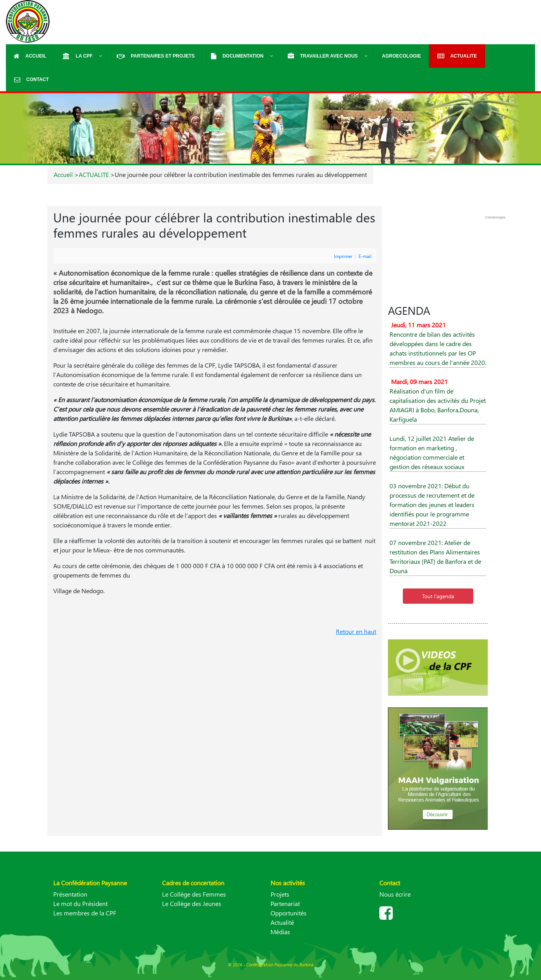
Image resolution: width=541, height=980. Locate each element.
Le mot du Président (80, 903)
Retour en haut (356, 631)
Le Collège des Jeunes (192, 903)
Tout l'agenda (438, 596)
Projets (280, 894)
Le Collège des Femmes (194, 894)
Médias (280, 932)
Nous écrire (395, 894)
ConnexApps (495, 217)
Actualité (282, 922)
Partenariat (285, 903)
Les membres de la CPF (85, 913)
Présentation (70, 894)
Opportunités (289, 913)
